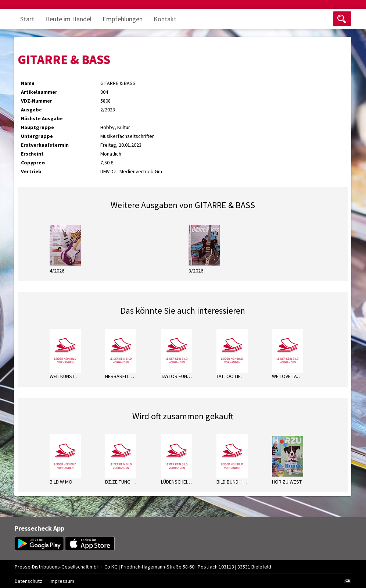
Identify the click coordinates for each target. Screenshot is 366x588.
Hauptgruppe (37, 127)
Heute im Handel (68, 19)
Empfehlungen (123, 19)
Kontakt (165, 19)
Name (28, 83)
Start (27, 19)
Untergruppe (37, 136)
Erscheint (32, 154)
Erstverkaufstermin (45, 145)
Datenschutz (28, 581)
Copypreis (33, 163)
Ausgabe (31, 110)
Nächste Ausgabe (42, 118)
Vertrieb (31, 171)
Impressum (62, 581)
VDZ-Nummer (37, 101)
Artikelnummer (39, 92)
